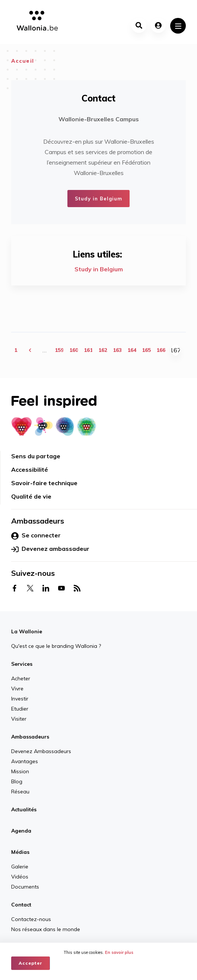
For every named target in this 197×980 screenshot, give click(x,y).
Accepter (31, 963)
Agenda (21, 831)
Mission (20, 771)
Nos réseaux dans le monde (46, 929)
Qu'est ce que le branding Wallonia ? (56, 646)
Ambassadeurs (30, 737)
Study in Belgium (99, 199)
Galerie (20, 867)
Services (22, 664)
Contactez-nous (31, 919)
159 (59, 350)
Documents (25, 887)
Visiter (19, 719)
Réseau (20, 792)
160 (74, 350)
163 (117, 350)
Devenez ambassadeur (50, 549)
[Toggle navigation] (178, 26)
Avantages (25, 761)
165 (146, 350)
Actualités (24, 809)
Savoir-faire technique (44, 483)
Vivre (17, 689)
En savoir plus (119, 952)
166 (161, 350)
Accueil (23, 61)
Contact (21, 905)
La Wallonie (27, 631)
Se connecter (36, 536)
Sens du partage (36, 456)
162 (103, 350)
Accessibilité (30, 469)
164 (132, 350)
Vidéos (20, 877)
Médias (20, 852)
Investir (20, 699)
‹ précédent (30, 350)
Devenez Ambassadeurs (41, 751)
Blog (17, 781)
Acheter (21, 678)
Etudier (20, 709)
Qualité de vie (31, 496)
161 (88, 350)
